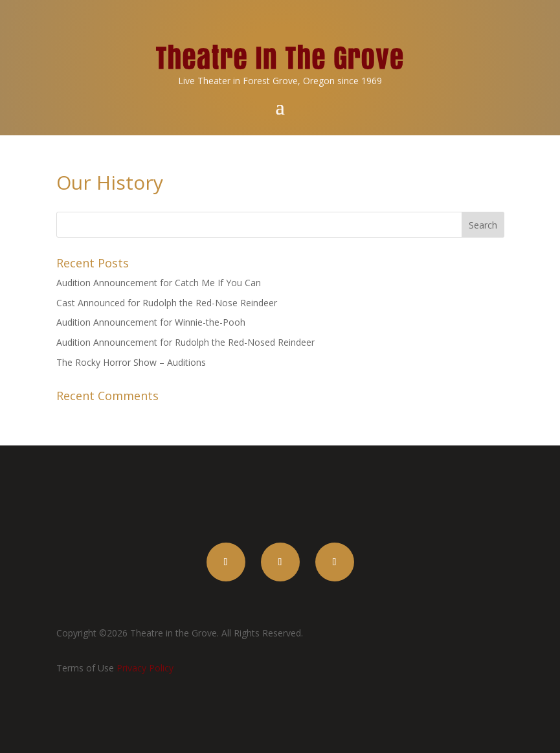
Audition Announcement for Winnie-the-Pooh (151, 322)
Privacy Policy (145, 668)
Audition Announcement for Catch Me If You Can (159, 283)
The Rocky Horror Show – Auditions (131, 362)
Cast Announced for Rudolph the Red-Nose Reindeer (167, 303)
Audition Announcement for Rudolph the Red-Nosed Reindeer (185, 342)
